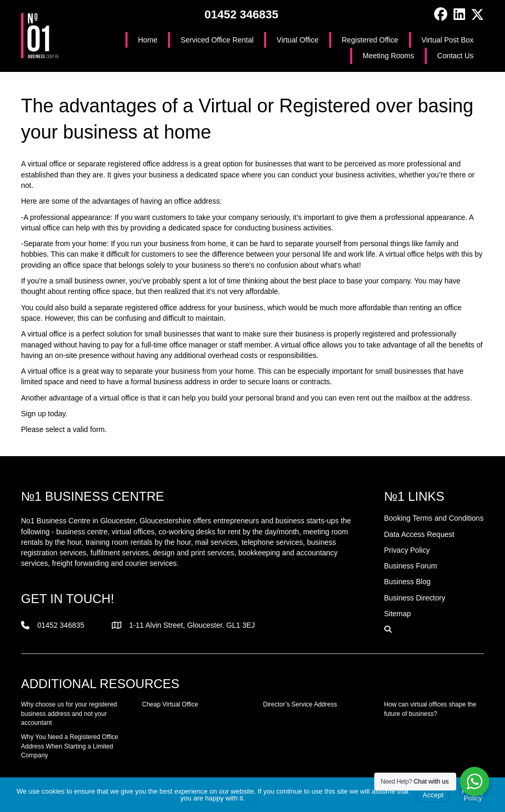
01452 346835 (241, 14)
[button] (441, 14)
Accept (433, 795)
